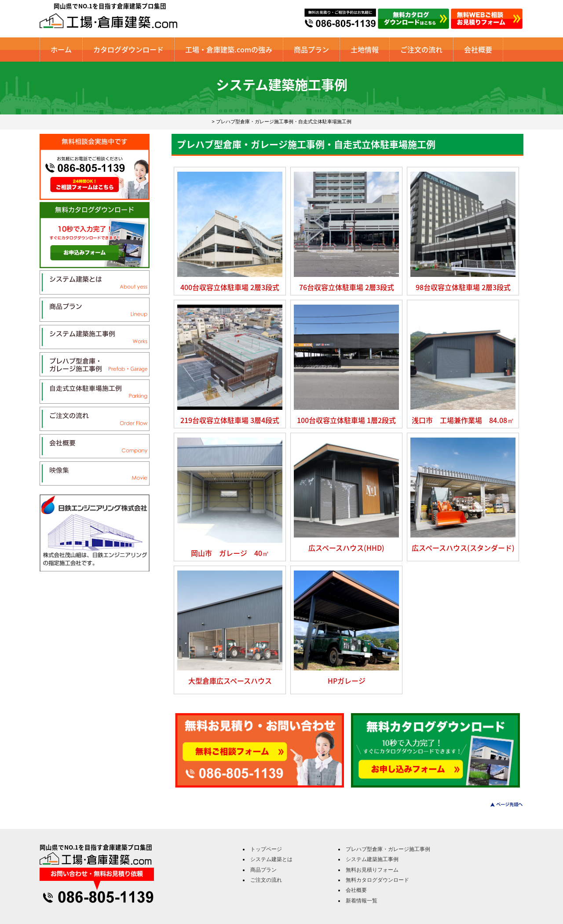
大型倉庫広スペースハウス (230, 681)
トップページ (266, 849)
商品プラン (311, 49)
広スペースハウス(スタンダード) (463, 548)
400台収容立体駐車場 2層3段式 (230, 287)
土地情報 (365, 49)
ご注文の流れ (421, 49)
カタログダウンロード (128, 49)
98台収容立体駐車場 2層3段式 (463, 287)
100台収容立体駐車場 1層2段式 (346, 420)
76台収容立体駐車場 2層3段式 (347, 287)
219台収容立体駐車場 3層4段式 (230, 420)
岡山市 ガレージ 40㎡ (230, 553)
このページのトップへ (501, 804)
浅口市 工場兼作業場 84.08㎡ (463, 420)
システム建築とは (271, 859)
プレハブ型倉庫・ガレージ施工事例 (388, 849)
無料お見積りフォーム (372, 870)
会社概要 (478, 49)
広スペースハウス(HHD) (346, 548)
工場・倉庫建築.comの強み (229, 49)
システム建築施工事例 (372, 859)
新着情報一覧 (362, 901)
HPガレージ (347, 681)
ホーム (61, 49)
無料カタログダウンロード (377, 880)
